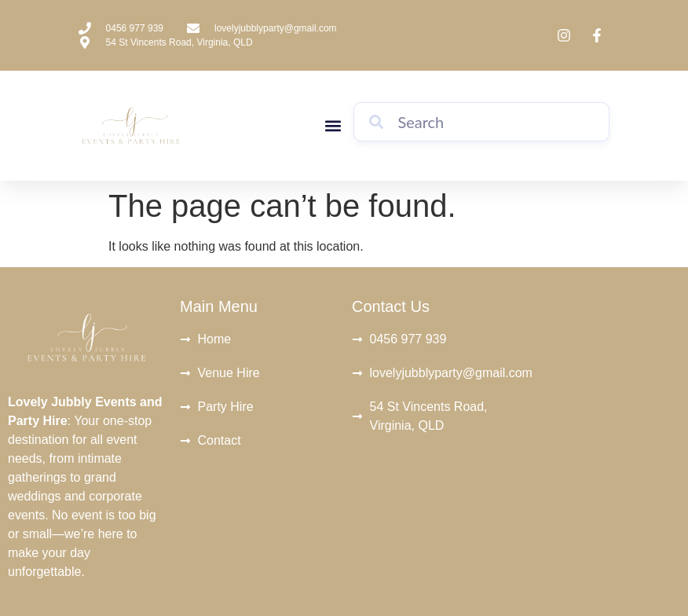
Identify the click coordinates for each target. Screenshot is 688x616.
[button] (333, 126)
